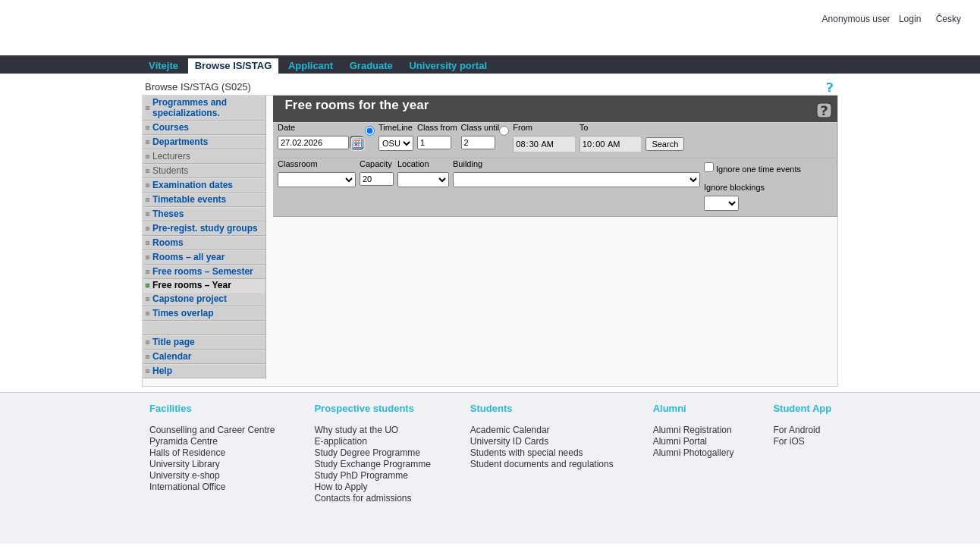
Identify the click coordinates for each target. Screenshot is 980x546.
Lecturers (171, 156)
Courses (171, 127)
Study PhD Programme (361, 475)
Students (170, 171)
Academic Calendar (510, 430)
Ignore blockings (734, 187)
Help (162, 371)
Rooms (168, 243)
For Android (796, 430)
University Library (185, 464)
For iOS (788, 441)
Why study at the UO (356, 430)
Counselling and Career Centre (212, 430)
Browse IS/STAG (234, 66)
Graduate (371, 66)
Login (910, 19)
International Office (188, 487)
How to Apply (341, 487)
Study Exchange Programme (372, 464)
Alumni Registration (693, 430)
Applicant (311, 66)
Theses (168, 214)
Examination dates (193, 185)
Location (413, 164)
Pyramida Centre (184, 441)
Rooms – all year (188, 257)
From (523, 127)
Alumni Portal (680, 441)
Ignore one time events (752, 168)
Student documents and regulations (542, 464)
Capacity (376, 164)
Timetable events (189, 199)
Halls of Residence (187, 453)
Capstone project (190, 299)
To (584, 127)
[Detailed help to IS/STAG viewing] (824, 110)
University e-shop (185, 475)
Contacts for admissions (363, 498)
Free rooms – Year (192, 285)
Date (286, 127)
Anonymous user (857, 19)
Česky (949, 19)
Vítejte (163, 66)
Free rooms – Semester (203, 271)
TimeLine (396, 127)
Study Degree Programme (367, 453)
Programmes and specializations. (190, 108)
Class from (437, 127)
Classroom (298, 164)
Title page (174, 342)
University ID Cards (509, 441)
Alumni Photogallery (694, 453)
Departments (180, 142)
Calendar (172, 356)
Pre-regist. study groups (205, 228)
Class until (481, 127)
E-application (340, 441)
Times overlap (183, 313)
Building (468, 164)
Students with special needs (527, 453)
